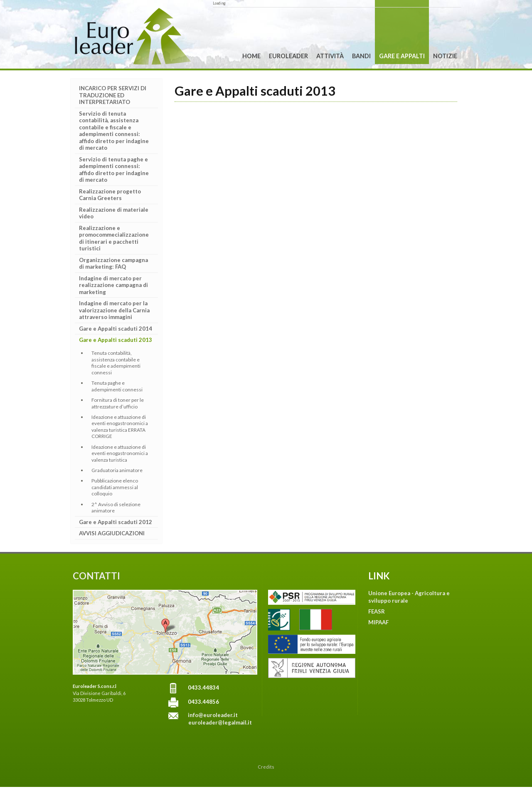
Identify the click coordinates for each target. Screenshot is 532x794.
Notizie (445, 56)
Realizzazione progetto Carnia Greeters (110, 195)
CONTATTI (96, 576)
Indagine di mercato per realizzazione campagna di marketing (113, 285)
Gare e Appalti (402, 56)
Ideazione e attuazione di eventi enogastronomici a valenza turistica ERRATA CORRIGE (120, 427)
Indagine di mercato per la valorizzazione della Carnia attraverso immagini (114, 310)
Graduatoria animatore (117, 470)
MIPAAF (378, 622)
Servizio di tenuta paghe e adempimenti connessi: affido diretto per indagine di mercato (114, 170)
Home (251, 56)
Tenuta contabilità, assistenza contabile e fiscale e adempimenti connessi (116, 362)
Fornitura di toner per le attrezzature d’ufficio (118, 403)
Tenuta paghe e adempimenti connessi (117, 386)
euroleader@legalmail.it (220, 722)
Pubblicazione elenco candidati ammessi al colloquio (115, 487)
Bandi (361, 56)
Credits (266, 767)
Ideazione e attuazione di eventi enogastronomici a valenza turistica (120, 453)
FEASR (377, 611)
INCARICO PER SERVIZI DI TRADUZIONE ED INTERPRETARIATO (113, 95)
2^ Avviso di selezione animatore (116, 507)
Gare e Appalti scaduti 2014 (116, 329)
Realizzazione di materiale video (114, 213)
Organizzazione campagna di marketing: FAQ (113, 263)
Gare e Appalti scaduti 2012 (116, 522)
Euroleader (288, 56)
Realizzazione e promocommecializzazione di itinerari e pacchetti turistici (114, 238)
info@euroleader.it (213, 715)
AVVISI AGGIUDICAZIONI (112, 533)
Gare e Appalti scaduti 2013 (116, 340)
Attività (330, 56)
